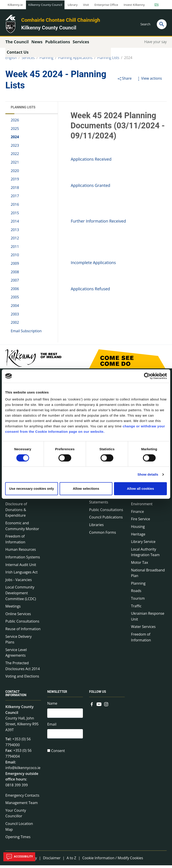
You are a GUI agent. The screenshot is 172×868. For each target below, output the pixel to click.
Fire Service (141, 522)
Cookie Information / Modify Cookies (113, 860)
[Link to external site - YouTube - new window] (99, 706)
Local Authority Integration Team (145, 555)
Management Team (22, 805)
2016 (15, 207)
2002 (15, 325)
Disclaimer (52, 860)
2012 (15, 241)
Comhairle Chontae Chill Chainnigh (61, 20)
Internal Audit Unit (21, 567)
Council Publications (106, 520)
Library (73, 5)
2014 (15, 224)
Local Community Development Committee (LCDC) (21, 596)
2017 (15, 199)
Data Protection (18, 499)
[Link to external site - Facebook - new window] (92, 706)
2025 (15, 131)
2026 (15, 122)
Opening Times (18, 839)
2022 (15, 156)
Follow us (98, 694)
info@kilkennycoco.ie (23, 770)
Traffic (136, 608)
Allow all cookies (141, 489)
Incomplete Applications (93, 265)
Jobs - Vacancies (19, 582)
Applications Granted (90, 188)
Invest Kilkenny (134, 5)
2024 (128, 60)
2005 (15, 300)
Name (52, 706)
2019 (15, 181)
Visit (86, 5)
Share (124, 81)
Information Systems (23, 560)
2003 (15, 317)
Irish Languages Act (21, 575)
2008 (15, 274)
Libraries (96, 527)
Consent (58, 754)
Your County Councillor (16, 816)
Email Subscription (26, 333)
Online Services (18, 616)
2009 (15, 266)
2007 (15, 283)
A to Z (71, 860)
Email (52, 727)
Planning (47, 60)
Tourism (138, 601)
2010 (15, 258)
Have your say (155, 44)
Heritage (138, 537)
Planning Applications (75, 60)
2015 (15, 215)
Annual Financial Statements (103, 502)
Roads (136, 593)
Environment (142, 507)
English (11, 60)
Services (28, 60)
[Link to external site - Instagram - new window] (106, 706)
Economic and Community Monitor (22, 528)
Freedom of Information (15, 542)
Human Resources (21, 552)
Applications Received (91, 162)
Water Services (143, 629)
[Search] (162, 24)
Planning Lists (108, 60)
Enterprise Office (106, 5)
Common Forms (103, 535)
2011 (15, 249)
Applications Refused (90, 291)
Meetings (13, 609)
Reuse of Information (23, 631)
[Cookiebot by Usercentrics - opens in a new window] (147, 376)
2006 (15, 291)
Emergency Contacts (22, 798)
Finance (137, 514)
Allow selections (86, 489)
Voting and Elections (22, 679)
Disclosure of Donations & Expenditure (16, 512)
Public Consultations (22, 624)
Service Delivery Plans (18, 642)
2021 (15, 165)
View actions (149, 81)
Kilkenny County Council (45, 5)
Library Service (143, 544)
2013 (15, 232)
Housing (138, 529)
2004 (15, 308)
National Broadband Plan (148, 575)
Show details (148, 474)
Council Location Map (19, 829)
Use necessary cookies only (32, 489)
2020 (15, 173)
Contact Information (16, 696)
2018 (15, 190)
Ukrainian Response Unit (148, 619)
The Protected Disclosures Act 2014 (23, 668)
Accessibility (19, 857)
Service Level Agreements (16, 655)
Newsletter (57, 694)
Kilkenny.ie (15, 5)
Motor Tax (140, 565)
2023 (15, 148)
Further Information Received (98, 223)
